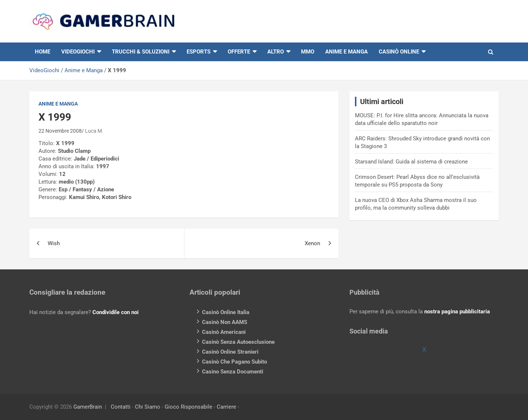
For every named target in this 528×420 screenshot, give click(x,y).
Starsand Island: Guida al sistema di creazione (411, 162)
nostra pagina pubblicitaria (457, 312)
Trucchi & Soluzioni (141, 52)
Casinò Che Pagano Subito (234, 362)
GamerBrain (88, 407)
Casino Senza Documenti (233, 372)
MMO (308, 52)
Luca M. (94, 131)
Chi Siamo (148, 407)
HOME (43, 52)
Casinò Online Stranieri (230, 352)
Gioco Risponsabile (188, 407)
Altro (276, 52)
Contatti (121, 407)
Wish (54, 243)
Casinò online (399, 52)
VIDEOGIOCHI (78, 52)
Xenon (312, 243)
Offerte (239, 52)
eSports (199, 52)
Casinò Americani (224, 332)
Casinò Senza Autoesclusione (238, 342)
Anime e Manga (346, 52)
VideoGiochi (44, 70)
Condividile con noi (115, 312)
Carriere (226, 407)
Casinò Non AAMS (225, 322)
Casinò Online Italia (226, 312)
